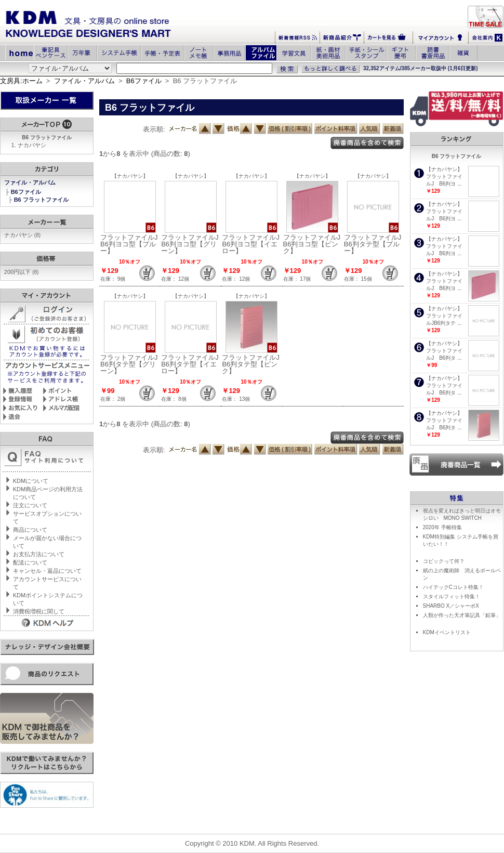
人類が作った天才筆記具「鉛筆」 (462, 615)
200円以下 (22, 272)
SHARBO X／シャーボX (451, 606)
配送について (30, 562)
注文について (30, 505)
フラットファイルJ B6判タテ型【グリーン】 (132, 364)
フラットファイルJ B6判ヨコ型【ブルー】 (132, 244)
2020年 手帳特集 (442, 527)
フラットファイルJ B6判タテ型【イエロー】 (193, 364)
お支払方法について (39, 554)
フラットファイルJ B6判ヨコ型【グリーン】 (193, 244)
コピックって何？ (444, 561)
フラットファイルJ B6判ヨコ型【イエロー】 (254, 244)
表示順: (154, 129)
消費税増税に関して (39, 611)
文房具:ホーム (21, 81)
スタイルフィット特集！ (452, 596)
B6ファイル (144, 81)
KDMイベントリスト (447, 632)
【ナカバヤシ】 (130, 176)
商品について (30, 530)
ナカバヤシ (32, 145)
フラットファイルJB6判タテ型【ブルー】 (373, 244)
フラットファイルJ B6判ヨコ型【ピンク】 (315, 244)
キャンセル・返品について (47, 571)
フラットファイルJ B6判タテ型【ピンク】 (254, 364)
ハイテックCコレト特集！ (453, 587)
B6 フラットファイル (42, 200)
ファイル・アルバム (84, 81)
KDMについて (31, 481)
